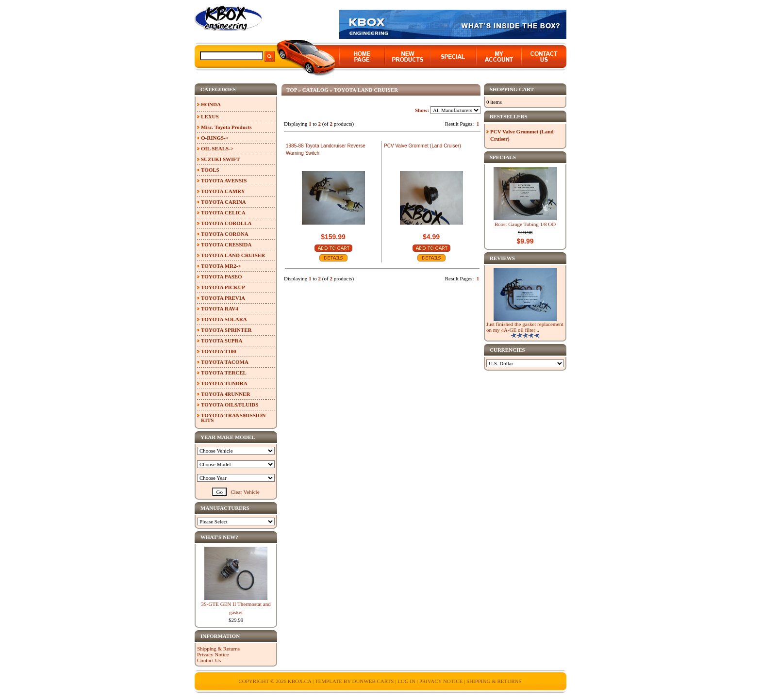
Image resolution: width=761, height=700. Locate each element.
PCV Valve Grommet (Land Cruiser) (422, 146)
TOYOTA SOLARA (224, 319)
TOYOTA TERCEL (224, 373)
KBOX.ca (300, 681)
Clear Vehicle (245, 492)
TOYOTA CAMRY (223, 191)
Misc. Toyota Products (226, 127)
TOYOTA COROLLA (226, 223)
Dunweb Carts (373, 681)
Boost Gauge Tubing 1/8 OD (525, 224)
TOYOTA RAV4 (220, 309)
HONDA (211, 104)
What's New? (219, 537)
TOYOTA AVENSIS (224, 180)
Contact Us (209, 660)
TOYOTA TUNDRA (224, 383)
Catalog (315, 90)
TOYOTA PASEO (222, 277)
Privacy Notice (213, 654)
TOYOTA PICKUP (223, 287)
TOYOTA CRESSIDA (226, 244)
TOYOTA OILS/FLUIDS (230, 405)
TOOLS (210, 170)
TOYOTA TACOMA (225, 362)
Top (292, 90)
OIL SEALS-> (217, 148)
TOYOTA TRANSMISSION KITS (233, 418)
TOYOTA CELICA (223, 212)
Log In (406, 681)
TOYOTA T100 (218, 351)
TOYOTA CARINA (223, 202)
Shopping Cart (512, 89)
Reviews (502, 258)
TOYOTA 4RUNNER (225, 394)
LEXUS (210, 116)
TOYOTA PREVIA (223, 298)
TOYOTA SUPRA (222, 341)
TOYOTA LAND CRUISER (366, 90)
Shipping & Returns (218, 649)
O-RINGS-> (215, 138)
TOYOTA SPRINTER (226, 330)
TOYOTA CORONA (225, 234)
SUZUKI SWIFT (220, 159)
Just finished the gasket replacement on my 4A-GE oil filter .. (525, 327)
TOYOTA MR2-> (221, 266)
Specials (503, 157)
